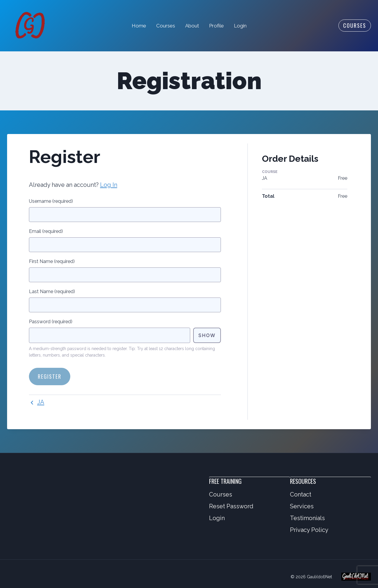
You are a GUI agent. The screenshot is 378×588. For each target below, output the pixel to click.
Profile (216, 26)
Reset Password (231, 506)
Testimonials (307, 518)
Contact (301, 494)
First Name (52, 261)
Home (139, 26)
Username (51, 201)
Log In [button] (109, 185)
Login (240, 26)
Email (46, 231)
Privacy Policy (309, 530)
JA (37, 402)
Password (51, 322)
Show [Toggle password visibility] (207, 335)
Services (302, 506)
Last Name (52, 291)
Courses (166, 26)
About (192, 26)
